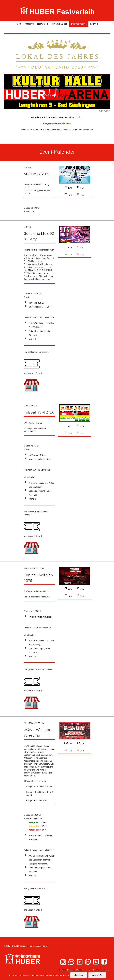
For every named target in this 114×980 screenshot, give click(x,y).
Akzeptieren (79, 975)
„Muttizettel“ (57, 130)
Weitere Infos (97, 975)
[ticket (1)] (32, 357)
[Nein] (111, 975)
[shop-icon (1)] (32, 378)
